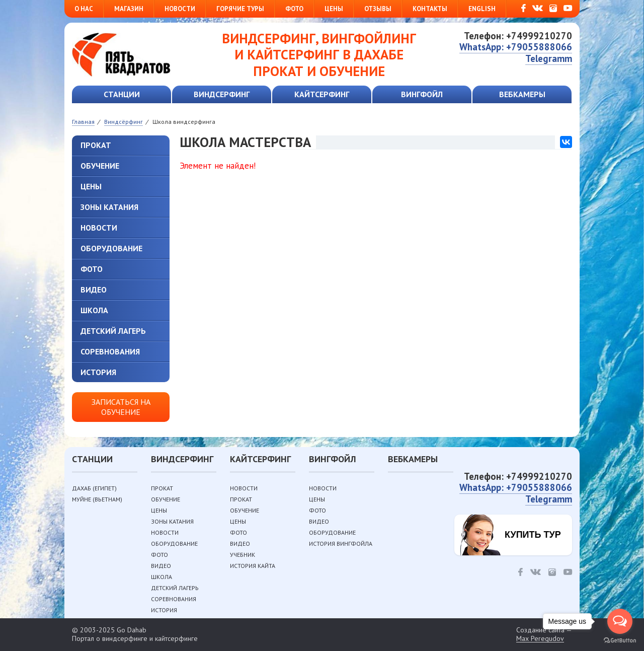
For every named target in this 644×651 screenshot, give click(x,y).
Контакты (430, 9)
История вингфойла (341, 544)
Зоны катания (109, 207)
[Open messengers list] (620, 621)
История (98, 372)
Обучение (100, 166)
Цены (334, 9)
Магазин (129, 9)
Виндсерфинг (222, 94)
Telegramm (549, 58)
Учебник (243, 555)
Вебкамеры (522, 94)
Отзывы (378, 9)
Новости (180, 9)
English (482, 9)
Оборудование (111, 248)
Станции (122, 94)
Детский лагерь (113, 331)
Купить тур (533, 535)
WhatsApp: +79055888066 (516, 47)
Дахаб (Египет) (94, 488)
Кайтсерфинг (322, 94)
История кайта (253, 566)
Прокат (96, 145)
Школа (94, 310)
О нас (84, 9)
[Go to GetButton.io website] (620, 641)
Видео (94, 290)
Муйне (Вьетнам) (97, 499)
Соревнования (110, 351)
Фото (294, 9)
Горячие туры (240, 9)
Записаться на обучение (121, 407)
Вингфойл (422, 94)
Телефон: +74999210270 (518, 36)
